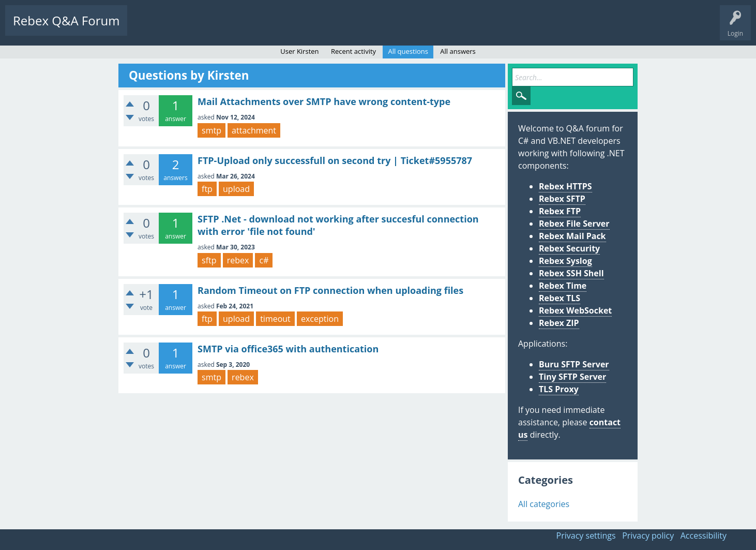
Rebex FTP (560, 211)
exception (320, 319)
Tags (235, 29)
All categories (544, 504)
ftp (207, 189)
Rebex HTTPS (565, 186)
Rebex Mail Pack (572, 236)
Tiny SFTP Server (572, 377)
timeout (275, 319)
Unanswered (195, 29)
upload (236, 189)
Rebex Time (563, 286)
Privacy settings (586, 536)
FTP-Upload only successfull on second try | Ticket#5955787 (335, 160)
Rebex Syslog (565, 261)
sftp (209, 260)
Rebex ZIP (559, 323)
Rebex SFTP (562, 199)
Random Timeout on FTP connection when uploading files (330, 290)
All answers (458, 51)
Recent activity (353, 51)
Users (267, 29)
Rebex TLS (560, 298)
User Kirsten (299, 51)
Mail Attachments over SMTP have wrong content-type (324, 101)
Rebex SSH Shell (571, 273)
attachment (254, 130)
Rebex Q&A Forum (66, 20)
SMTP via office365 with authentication (288, 349)
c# (264, 260)
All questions (408, 51)
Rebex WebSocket (575, 310)
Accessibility (704, 536)
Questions (150, 29)
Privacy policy (648, 536)
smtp (211, 130)
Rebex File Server (574, 224)
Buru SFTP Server (574, 364)
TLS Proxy (559, 389)
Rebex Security (569, 248)
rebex (238, 260)
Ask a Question (312, 29)
